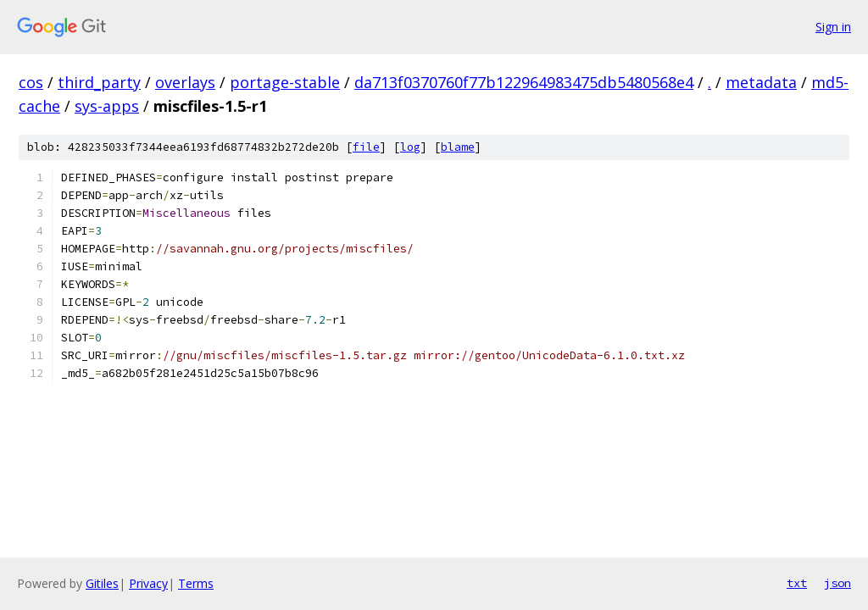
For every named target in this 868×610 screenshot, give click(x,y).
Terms (196, 583)
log (410, 147)
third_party (99, 82)
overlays (185, 82)
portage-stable (285, 82)
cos (31, 82)
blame (458, 147)
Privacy (148, 583)
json (837, 583)
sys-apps (107, 106)
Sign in (833, 27)
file (366, 147)
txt (797, 583)
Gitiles (102, 583)
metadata (761, 82)
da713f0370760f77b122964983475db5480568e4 (524, 82)
